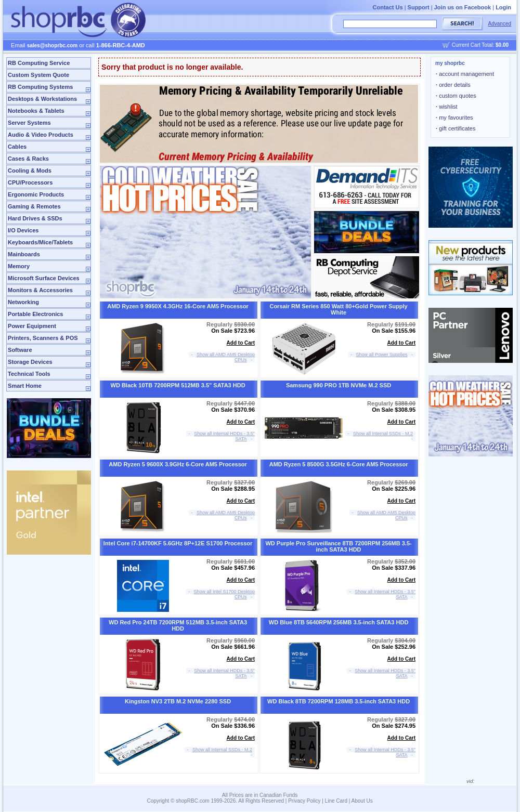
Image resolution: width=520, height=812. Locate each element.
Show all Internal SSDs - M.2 (383, 434)
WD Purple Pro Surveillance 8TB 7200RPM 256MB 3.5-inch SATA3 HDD (338, 546)
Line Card (336, 801)
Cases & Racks (28, 159)
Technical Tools (29, 374)
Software (20, 350)
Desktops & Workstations (42, 99)
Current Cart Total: (480, 45)
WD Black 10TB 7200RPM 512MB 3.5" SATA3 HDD (178, 385)
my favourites (454, 117)
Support (419, 7)
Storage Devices (30, 362)
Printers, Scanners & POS (43, 338)
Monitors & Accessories (40, 290)
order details (453, 85)
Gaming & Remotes (34, 206)
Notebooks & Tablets (36, 111)
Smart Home (25, 386)
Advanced (500, 24)
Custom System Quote (38, 75)
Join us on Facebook (463, 7)
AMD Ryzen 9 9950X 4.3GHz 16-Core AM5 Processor (178, 306)
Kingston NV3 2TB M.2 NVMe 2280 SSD (178, 701)
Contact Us (388, 7)
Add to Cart (241, 343)
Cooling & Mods (30, 171)
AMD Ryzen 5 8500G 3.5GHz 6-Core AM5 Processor (339, 464)
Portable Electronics (35, 314)
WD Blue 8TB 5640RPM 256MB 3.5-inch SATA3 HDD (339, 622)
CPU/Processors (30, 182)
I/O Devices (23, 230)
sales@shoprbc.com (53, 45)
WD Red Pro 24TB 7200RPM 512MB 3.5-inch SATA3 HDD (178, 625)
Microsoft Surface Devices (44, 278)
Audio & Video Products (41, 135)
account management (465, 74)
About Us (362, 801)
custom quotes (456, 96)
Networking (23, 302)
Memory (19, 266)
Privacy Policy (304, 801)
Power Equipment (32, 326)
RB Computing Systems (40, 87)
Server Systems (29, 123)
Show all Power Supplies (382, 355)
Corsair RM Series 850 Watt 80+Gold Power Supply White (338, 309)
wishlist (447, 107)
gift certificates (456, 128)
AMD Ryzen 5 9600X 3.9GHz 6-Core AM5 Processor (178, 464)
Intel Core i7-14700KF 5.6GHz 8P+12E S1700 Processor (178, 543)
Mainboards (24, 254)
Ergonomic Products (36, 194)
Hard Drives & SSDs (35, 218)
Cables (17, 147)
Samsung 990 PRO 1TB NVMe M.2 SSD (339, 385)
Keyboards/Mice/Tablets (40, 242)
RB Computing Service (39, 63)
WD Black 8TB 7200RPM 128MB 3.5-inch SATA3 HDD (339, 701)
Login (503, 7)
